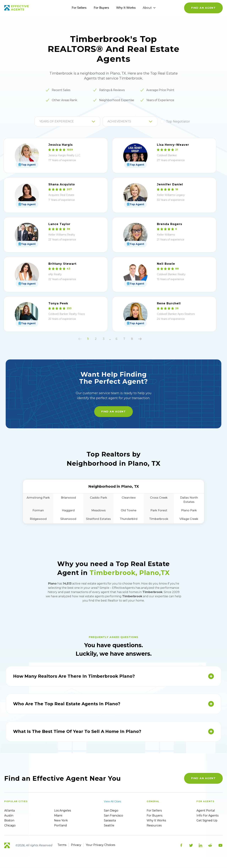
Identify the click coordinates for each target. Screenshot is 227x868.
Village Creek (189, 519)
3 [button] (104, 339)
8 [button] (132, 339)
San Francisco (113, 815)
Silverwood (68, 519)
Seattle (109, 825)
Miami (58, 815)
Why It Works (126, 8)
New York (61, 820)
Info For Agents (207, 815)
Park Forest (159, 510)
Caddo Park (99, 498)
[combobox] (40, 121)
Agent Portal (206, 811)
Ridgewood (38, 519)
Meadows (99, 510)
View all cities (112, 801)
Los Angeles (63, 811)
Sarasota (110, 820)
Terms (62, 845)
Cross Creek (159, 498)
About (149, 8)
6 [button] (116, 339)
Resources (154, 825)
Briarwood (68, 498)
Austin (9, 815)
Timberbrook (159, 519)
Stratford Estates (98, 519)
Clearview (129, 498)
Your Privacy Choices (100, 845)
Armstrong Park (38, 498)
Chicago (10, 825)
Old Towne (129, 510)
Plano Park (189, 510)
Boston (9, 820)
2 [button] (96, 339)
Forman (38, 510)
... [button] (110, 339)
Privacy (76, 845)
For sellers (154, 811)
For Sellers (79, 8)
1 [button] (88, 339)
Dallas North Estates (189, 500)
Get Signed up (207, 820)
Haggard (68, 510)
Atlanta (9, 811)
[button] (80, 339)
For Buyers (101, 8)
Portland (60, 825)
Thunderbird (129, 519)
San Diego (111, 811)
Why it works (156, 820)
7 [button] (124, 339)
